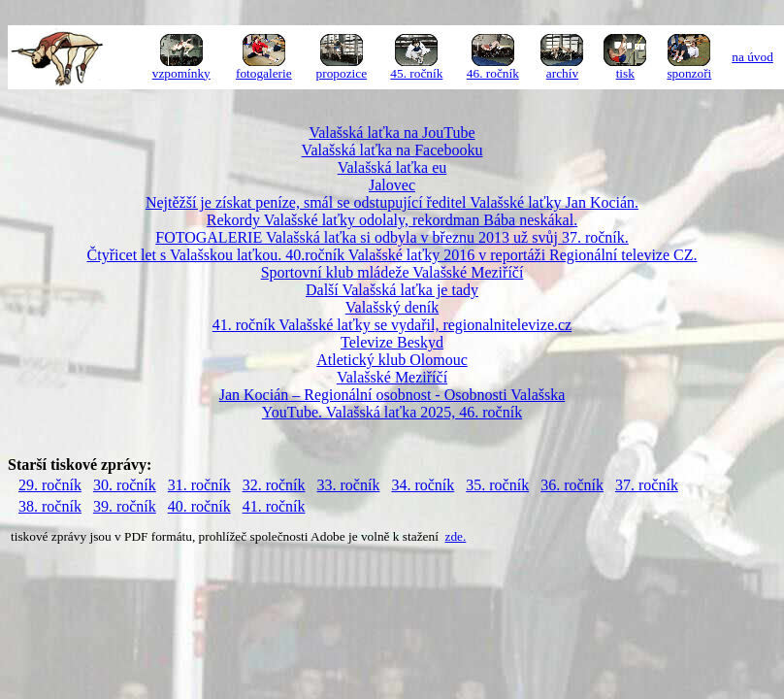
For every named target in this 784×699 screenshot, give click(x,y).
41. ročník (274, 506)
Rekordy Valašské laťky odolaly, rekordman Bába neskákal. (392, 220)
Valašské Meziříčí (392, 377)
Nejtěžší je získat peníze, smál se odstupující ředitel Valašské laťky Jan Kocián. (392, 202)
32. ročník (274, 485)
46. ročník (493, 73)
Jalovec (392, 185)
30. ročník (125, 485)
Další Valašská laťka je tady (392, 290)
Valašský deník (392, 307)
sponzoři (689, 73)
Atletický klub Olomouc (392, 360)
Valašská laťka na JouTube (392, 133)
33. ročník (349, 485)
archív (562, 73)
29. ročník (50, 485)
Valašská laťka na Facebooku (392, 150)
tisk (625, 73)
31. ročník (199, 485)
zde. (456, 536)
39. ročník (125, 506)
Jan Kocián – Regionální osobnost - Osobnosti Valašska (392, 395)
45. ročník (416, 73)
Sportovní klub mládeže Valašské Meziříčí (392, 272)
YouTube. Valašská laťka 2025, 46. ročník (392, 412)
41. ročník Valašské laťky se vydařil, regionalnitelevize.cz (392, 325)
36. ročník (572, 485)
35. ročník (497, 485)
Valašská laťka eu (392, 167)
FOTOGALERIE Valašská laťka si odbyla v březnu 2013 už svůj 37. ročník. (392, 237)
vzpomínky (181, 73)
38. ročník (50, 506)
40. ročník (199, 506)
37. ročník (647, 485)
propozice (342, 73)
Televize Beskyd (392, 342)
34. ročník (423, 485)
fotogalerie (264, 73)
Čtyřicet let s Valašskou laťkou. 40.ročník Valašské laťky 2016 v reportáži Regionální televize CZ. (392, 255)
